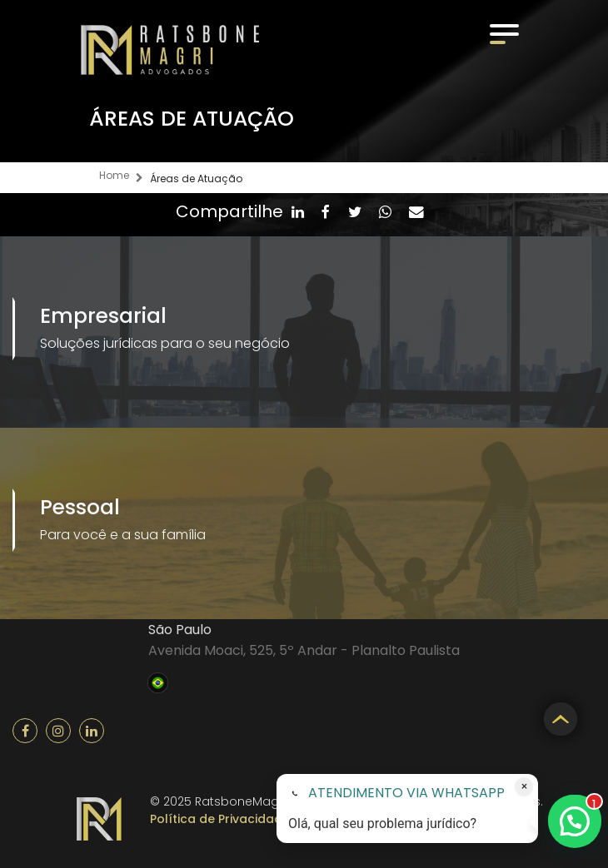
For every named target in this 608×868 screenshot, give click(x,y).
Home (114, 175)
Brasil (158, 681)
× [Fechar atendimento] (524, 786)
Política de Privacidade (220, 819)
